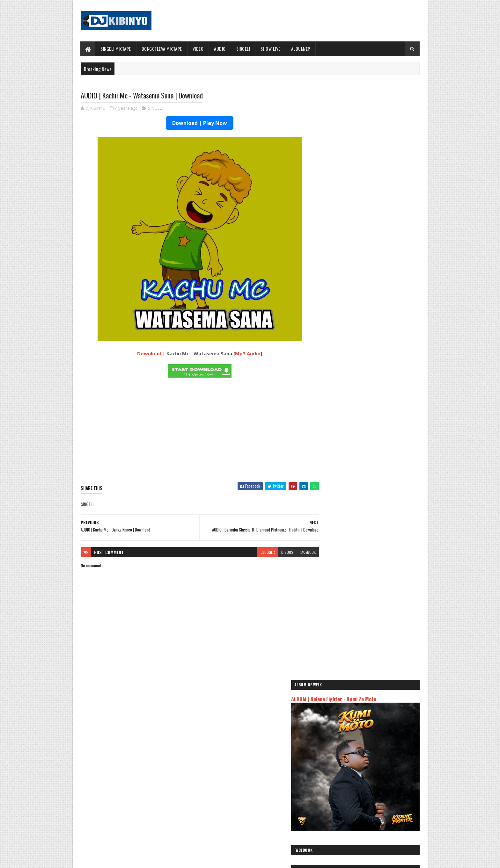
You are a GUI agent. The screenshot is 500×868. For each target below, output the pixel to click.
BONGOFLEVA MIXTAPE (162, 49)
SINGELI (243, 49)
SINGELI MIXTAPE (116, 49)
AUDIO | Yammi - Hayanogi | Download (376, 503)
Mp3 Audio (242, 354)
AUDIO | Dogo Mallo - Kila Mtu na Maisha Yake (362, 705)
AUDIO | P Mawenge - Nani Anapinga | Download (262, 800)
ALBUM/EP (301, 49)
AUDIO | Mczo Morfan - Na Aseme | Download (382, 322)
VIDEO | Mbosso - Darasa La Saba (373, 348)
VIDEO (198, 49)
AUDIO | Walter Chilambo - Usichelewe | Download (264, 826)
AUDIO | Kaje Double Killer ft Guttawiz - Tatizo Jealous (364, 716)
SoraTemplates (111, 859)
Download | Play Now (194, 123)
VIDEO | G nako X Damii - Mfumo (372, 477)
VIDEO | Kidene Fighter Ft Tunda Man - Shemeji (383, 452)
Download (143, 354)
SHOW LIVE (271, 49)
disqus (275, 552)
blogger (255, 552)
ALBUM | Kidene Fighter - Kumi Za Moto (360, 115)
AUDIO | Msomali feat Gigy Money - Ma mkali (361, 734)
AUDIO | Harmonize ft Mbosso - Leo (353, 726)
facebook (295, 552)
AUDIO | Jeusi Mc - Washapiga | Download (358, 698)
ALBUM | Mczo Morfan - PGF (369, 400)
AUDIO (220, 49)
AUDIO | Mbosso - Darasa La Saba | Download (382, 374)
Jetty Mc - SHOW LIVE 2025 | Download (255, 775)
